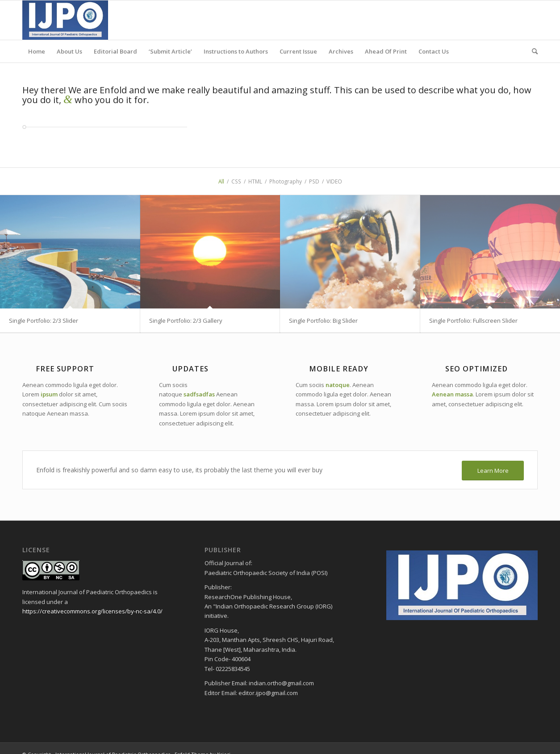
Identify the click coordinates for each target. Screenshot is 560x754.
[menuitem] (37, 51)
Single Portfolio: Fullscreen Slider (473, 321)
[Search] (532, 51)
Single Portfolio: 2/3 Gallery (186, 321)
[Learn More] (493, 471)
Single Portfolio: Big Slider (323, 321)
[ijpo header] (65, 20)
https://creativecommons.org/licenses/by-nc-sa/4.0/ (92, 611)
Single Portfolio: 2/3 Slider (44, 321)
